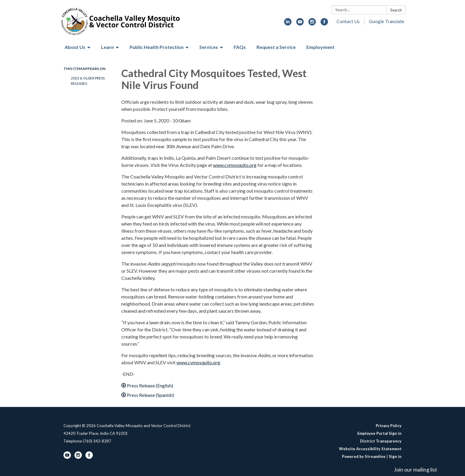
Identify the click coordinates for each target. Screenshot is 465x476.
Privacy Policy (389, 426)
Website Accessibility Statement (370, 449)
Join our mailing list (415, 470)
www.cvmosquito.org (235, 165)
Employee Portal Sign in (379, 433)
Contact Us (348, 21)
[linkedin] (288, 24)
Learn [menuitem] (108, 47)
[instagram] (312, 24)
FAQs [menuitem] (240, 47)
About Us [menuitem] (75, 47)
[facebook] (324, 24)
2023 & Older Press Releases (88, 81)
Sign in (395, 456)
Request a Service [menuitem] (276, 47)
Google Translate (387, 21)
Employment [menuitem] (320, 47)
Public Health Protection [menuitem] (157, 47)
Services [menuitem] (209, 47)
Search (396, 10)
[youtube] (300, 24)
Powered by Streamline (364, 456)
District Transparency (381, 441)
